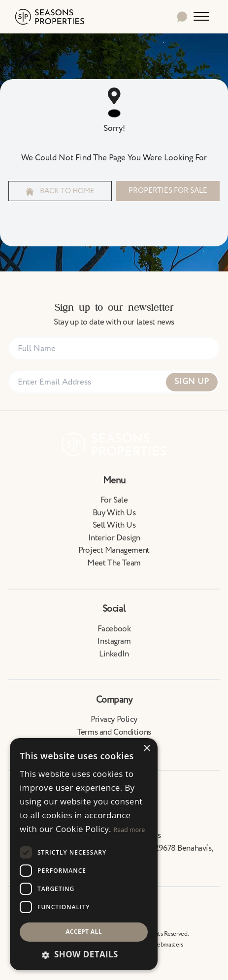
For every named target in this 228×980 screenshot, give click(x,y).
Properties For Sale (168, 191)
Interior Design (114, 538)
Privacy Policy (114, 719)
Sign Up (192, 382)
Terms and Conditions (114, 732)
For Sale (114, 500)
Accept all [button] (84, 932)
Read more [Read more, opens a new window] (130, 830)
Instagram (114, 641)
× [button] (147, 749)
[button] (84, 954)
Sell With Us (114, 525)
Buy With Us (114, 513)
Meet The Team (114, 563)
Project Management (114, 550)
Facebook (114, 629)
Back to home (60, 191)
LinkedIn (114, 654)
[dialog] (84, 854)
